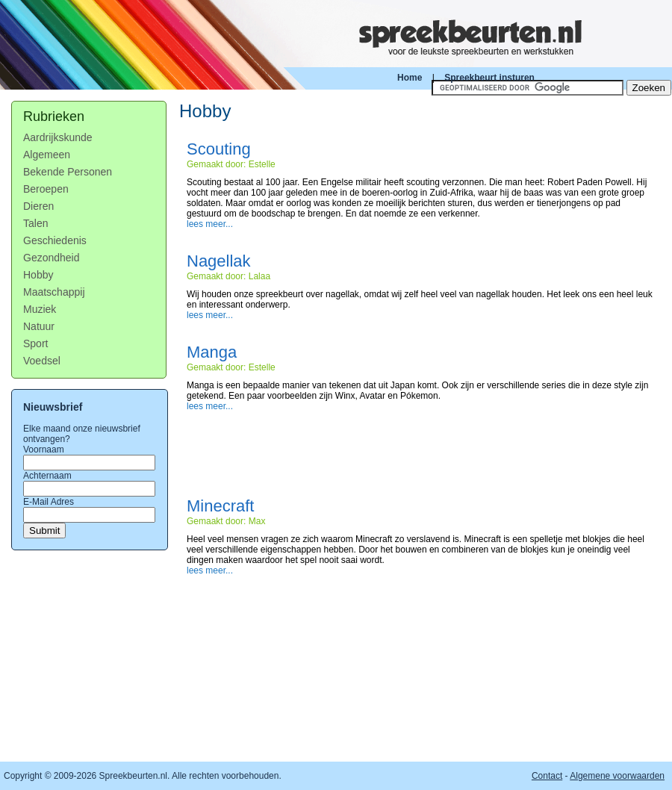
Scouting (219, 149)
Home (410, 78)
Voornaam (44, 450)
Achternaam (47, 476)
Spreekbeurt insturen (489, 78)
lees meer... (210, 224)
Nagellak (219, 261)
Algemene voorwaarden (617, 776)
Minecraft (220, 506)
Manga (212, 352)
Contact (547, 776)
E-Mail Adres (49, 502)
